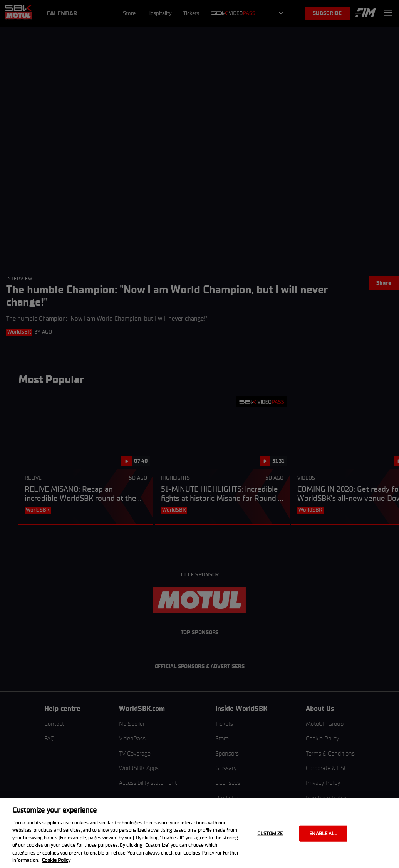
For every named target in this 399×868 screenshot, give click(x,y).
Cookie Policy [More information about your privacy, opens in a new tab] (56, 860)
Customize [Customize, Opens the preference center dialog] (270, 834)
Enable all (323, 834)
